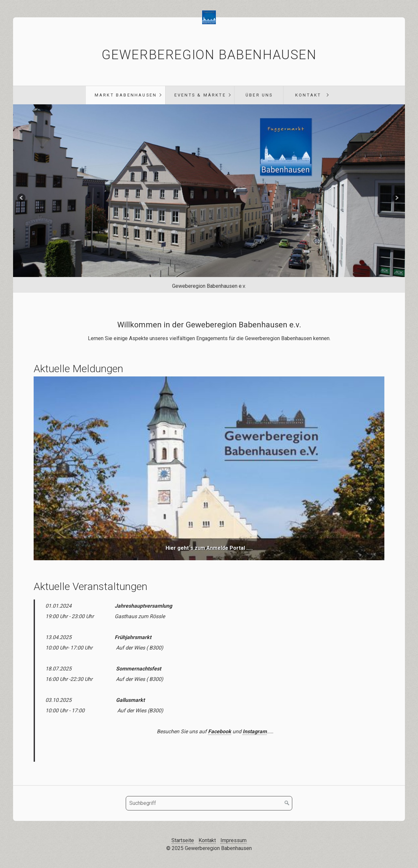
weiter (396, 199)
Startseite (183, 840)
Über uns (259, 95)
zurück (22, 199)
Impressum (233, 840)
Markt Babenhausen (126, 95)
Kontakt (308, 95)
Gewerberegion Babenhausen (209, 55)
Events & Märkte (200, 95)
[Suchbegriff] (209, 803)
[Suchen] (287, 803)
